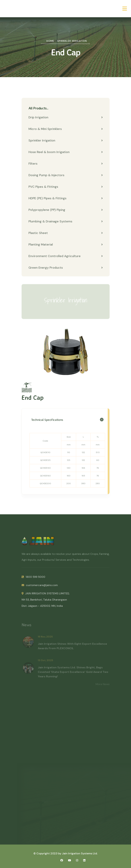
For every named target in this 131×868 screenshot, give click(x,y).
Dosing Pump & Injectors (66, 175)
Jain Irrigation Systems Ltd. (80, 853)
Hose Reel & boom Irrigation (66, 152)
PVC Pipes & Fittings (66, 187)
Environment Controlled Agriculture (66, 256)
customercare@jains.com (40, 587)
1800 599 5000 (33, 578)
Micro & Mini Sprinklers (66, 129)
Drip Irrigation (66, 117)
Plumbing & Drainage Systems (66, 222)
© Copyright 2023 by (48, 853)
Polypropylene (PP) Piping (66, 210)
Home (50, 41)
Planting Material (66, 245)
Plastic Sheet (66, 233)
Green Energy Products (66, 268)
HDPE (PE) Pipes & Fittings (66, 198)
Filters (66, 164)
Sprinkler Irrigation (72, 41)
